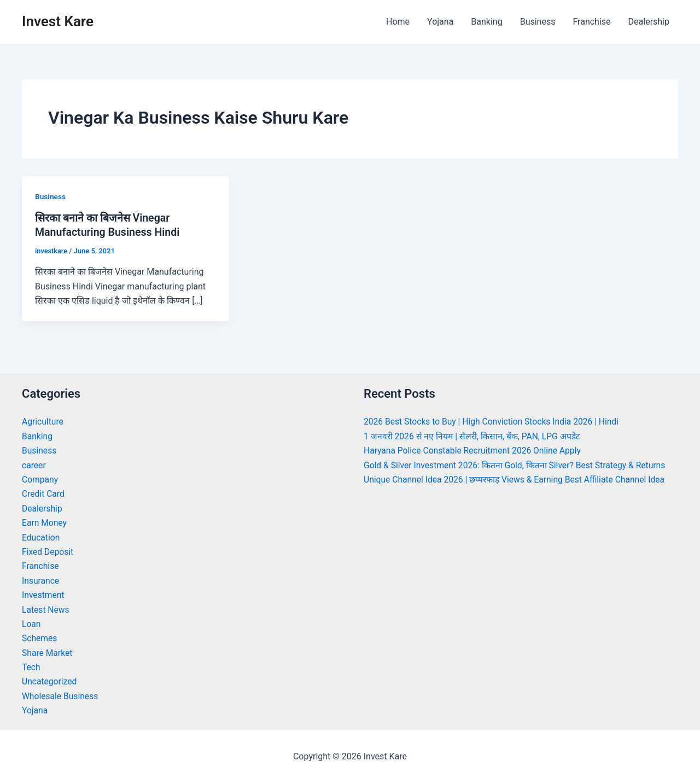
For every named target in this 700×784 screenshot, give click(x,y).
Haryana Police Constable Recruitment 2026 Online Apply (475, 451)
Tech (31, 667)
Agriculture (43, 422)
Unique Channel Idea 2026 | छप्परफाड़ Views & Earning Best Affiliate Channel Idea (518, 479)
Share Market (48, 652)
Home (398, 22)
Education (41, 537)
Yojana (440, 22)
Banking (486, 22)
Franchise (591, 22)
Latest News (46, 609)
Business (538, 22)
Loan (31, 623)
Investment (43, 594)
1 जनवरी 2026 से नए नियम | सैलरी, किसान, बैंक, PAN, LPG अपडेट (474, 436)
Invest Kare (58, 21)
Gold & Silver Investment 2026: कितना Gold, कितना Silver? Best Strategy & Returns (518, 465)
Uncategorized (50, 681)
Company (40, 479)
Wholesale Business (61, 696)
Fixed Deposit (48, 551)
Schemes (40, 638)
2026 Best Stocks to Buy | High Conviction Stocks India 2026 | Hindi (494, 422)
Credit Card (44, 494)
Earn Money (45, 523)
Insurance (41, 580)
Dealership (649, 22)
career (34, 465)
